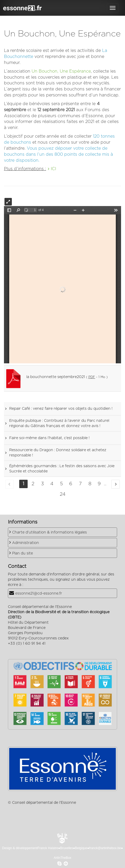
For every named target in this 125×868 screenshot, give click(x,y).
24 (63, 494)
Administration (26, 543)
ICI (53, 169)
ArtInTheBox (62, 858)
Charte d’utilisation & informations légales (49, 532)
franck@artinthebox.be (105, 848)
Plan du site (22, 553)
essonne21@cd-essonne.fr (39, 594)
